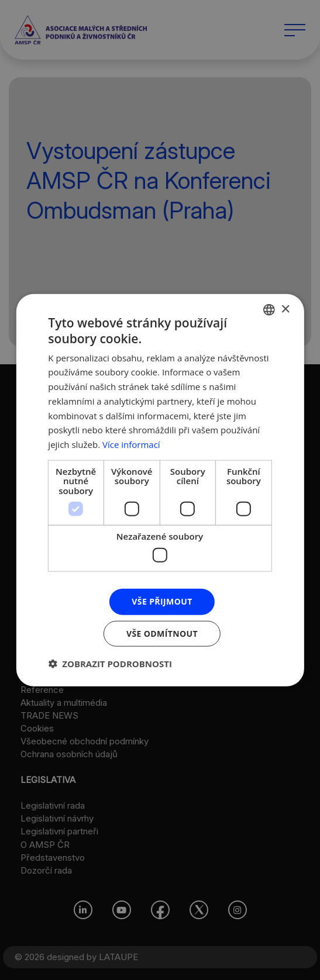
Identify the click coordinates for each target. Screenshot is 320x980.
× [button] (285, 309)
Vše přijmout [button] (162, 601)
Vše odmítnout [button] (162, 633)
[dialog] (160, 490)
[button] (110, 663)
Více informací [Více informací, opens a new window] (131, 444)
